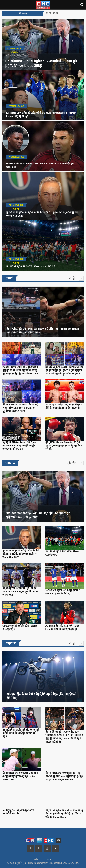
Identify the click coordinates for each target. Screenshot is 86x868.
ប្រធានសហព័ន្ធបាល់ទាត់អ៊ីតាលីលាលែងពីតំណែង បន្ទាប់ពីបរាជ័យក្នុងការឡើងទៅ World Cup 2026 (42, 214)
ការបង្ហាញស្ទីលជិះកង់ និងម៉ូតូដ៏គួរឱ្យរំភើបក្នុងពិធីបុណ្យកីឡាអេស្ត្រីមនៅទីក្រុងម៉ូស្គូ (41, 696)
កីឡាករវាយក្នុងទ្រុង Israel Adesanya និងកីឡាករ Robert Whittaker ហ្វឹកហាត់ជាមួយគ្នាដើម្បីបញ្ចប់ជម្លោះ (43, 331)
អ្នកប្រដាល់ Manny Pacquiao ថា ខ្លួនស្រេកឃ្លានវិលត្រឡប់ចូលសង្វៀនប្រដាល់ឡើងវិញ (64, 446)
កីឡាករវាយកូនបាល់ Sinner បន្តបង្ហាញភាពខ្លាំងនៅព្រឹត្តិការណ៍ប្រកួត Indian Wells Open (20, 776)
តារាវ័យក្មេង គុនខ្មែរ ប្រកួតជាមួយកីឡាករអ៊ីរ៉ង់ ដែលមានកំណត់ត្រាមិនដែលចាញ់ (64, 406)
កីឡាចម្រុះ (11, 644)
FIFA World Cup (15, 48)
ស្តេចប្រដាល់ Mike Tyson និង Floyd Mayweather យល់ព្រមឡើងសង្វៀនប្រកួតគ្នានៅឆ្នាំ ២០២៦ (19, 446)
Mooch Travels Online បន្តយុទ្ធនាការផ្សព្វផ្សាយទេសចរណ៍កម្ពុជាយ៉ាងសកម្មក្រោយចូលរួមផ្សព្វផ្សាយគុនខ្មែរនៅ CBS (20, 370)
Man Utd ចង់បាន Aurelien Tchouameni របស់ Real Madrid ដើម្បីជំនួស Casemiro (40, 165)
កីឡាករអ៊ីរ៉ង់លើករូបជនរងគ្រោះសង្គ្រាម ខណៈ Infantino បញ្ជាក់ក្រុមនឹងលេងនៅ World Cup (21, 592)
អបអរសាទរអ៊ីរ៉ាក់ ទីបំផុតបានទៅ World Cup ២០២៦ (31, 267)
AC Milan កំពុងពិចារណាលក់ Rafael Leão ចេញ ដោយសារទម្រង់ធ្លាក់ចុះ (62, 628)
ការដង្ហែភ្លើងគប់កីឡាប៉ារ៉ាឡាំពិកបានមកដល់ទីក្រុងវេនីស (18, 812)
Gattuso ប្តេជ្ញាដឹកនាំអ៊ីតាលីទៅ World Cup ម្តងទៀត (20, 628)
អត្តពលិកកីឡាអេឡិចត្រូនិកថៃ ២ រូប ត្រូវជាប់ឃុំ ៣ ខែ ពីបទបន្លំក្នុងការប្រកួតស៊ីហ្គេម (21, 733)
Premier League (16, 106)
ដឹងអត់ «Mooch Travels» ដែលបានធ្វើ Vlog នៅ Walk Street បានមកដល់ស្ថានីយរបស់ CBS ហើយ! (20, 408)
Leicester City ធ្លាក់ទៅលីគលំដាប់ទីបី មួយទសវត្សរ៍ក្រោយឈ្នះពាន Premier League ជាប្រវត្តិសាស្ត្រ (41, 115)
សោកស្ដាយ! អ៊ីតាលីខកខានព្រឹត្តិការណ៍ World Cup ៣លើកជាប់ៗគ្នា (63, 592)
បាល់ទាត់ (15, 52)
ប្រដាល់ (9, 278)
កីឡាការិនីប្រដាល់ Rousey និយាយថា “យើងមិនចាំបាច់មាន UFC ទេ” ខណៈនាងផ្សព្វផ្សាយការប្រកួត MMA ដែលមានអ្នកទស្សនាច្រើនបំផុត (64, 737)
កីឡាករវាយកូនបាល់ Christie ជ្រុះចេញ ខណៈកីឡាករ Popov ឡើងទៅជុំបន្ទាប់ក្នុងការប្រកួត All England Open (64, 776)
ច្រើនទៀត (75, 278)
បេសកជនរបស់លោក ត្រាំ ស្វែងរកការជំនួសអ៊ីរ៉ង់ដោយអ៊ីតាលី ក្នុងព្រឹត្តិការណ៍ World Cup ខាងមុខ (41, 63)
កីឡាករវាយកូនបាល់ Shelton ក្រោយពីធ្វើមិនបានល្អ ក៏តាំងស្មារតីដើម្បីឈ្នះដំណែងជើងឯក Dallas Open (64, 814)
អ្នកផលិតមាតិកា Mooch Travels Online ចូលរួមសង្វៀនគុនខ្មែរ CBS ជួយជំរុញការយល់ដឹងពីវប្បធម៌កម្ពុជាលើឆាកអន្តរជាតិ (64, 370)
